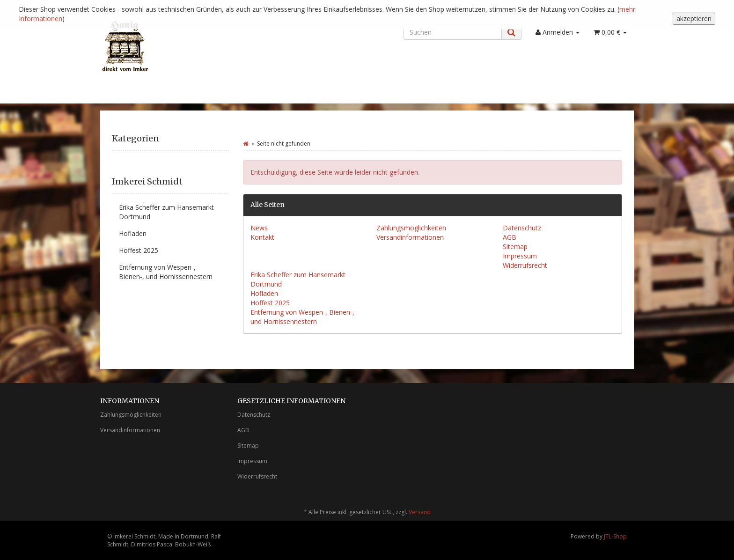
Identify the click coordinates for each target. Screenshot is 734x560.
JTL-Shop (615, 536)
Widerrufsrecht (525, 265)
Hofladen (264, 293)
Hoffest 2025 (270, 303)
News (259, 228)
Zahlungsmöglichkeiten (411, 228)
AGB (510, 237)
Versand (420, 512)
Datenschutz (522, 228)
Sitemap (515, 247)
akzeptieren (694, 18)
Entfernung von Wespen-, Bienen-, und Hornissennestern (302, 317)
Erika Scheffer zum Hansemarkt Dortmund (166, 212)
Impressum (520, 256)
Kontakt (262, 237)
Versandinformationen (410, 237)
